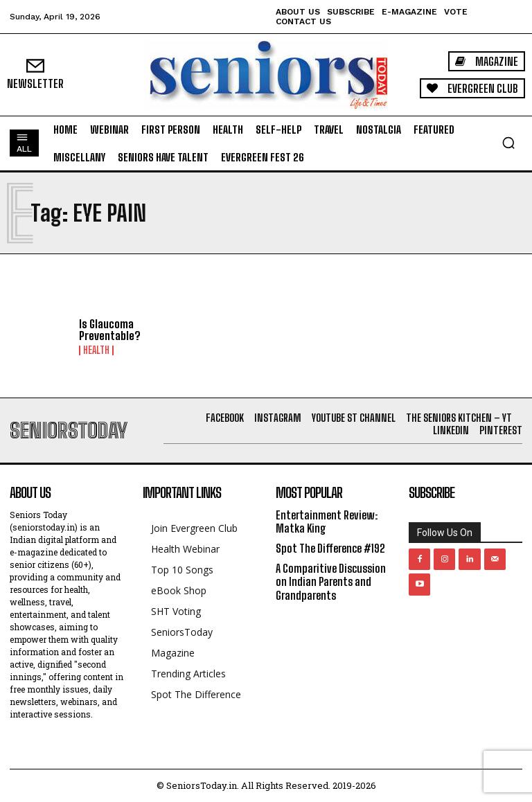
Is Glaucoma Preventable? (110, 330)
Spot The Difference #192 (330, 548)
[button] (508, 143)
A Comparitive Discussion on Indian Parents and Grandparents (331, 581)
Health (96, 350)
